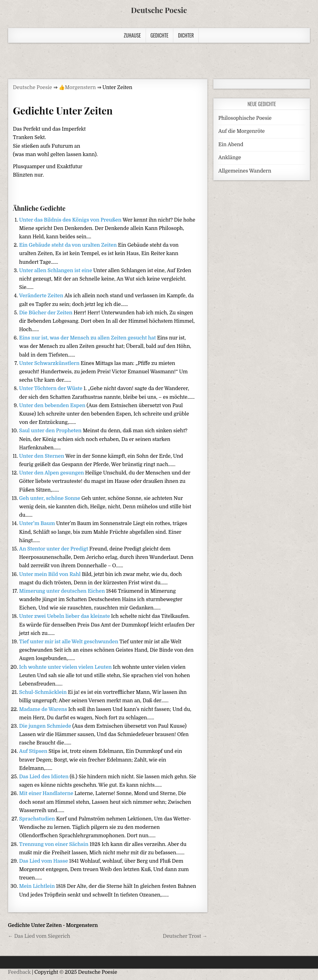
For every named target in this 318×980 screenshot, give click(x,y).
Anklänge (230, 158)
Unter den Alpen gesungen (52, 473)
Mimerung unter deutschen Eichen (63, 591)
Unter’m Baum (38, 524)
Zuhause (132, 35)
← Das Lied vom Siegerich (39, 936)
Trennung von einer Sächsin (55, 844)
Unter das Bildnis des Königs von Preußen (71, 220)
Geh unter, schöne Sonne (50, 498)
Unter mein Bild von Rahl (51, 574)
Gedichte (160, 35)
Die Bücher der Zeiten (46, 313)
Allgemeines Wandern (245, 171)
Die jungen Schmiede (46, 726)
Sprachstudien (38, 819)
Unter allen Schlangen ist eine (56, 271)
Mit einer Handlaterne (47, 793)
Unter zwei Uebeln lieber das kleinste (65, 616)
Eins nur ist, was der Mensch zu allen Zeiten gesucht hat (88, 338)
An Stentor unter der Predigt (54, 549)
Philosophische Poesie (245, 118)
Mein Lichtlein (38, 886)
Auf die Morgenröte (241, 131)
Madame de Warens (44, 709)
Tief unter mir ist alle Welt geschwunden (69, 642)
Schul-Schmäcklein (44, 692)
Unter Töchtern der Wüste (51, 389)
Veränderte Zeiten (42, 296)
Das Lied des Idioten (45, 777)
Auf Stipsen (34, 751)
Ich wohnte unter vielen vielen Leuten (66, 667)
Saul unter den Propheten (51, 431)
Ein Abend (231, 145)
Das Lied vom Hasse (44, 861)
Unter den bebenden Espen (53, 406)
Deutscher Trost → (185, 936)
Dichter (186, 35)
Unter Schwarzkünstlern (50, 363)
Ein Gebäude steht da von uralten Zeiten (69, 245)
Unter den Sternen (42, 456)
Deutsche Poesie (159, 10)
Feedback (19, 972)
